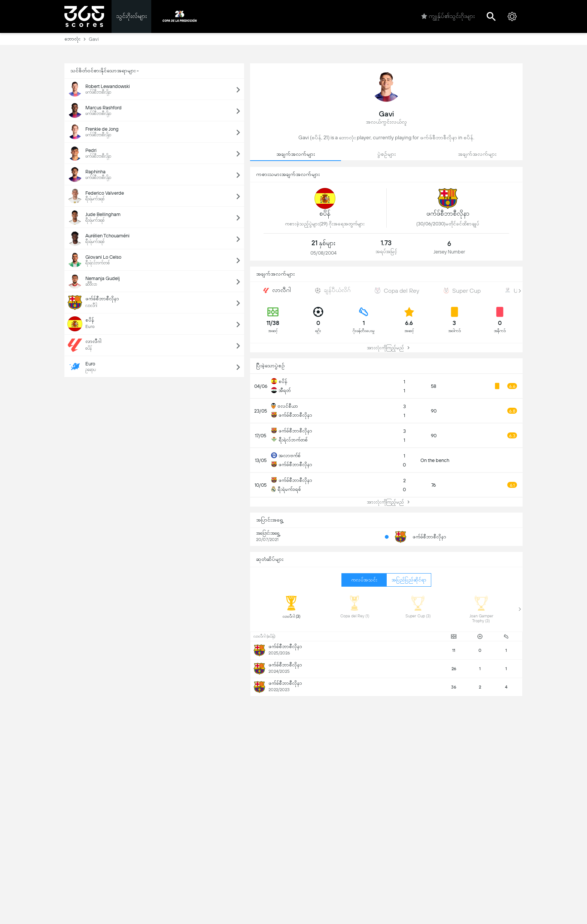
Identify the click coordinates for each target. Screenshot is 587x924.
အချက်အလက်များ (296, 154)
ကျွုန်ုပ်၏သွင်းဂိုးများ (448, 16)
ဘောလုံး (77, 39)
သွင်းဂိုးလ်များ (131, 16)
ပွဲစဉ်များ (387, 154)
